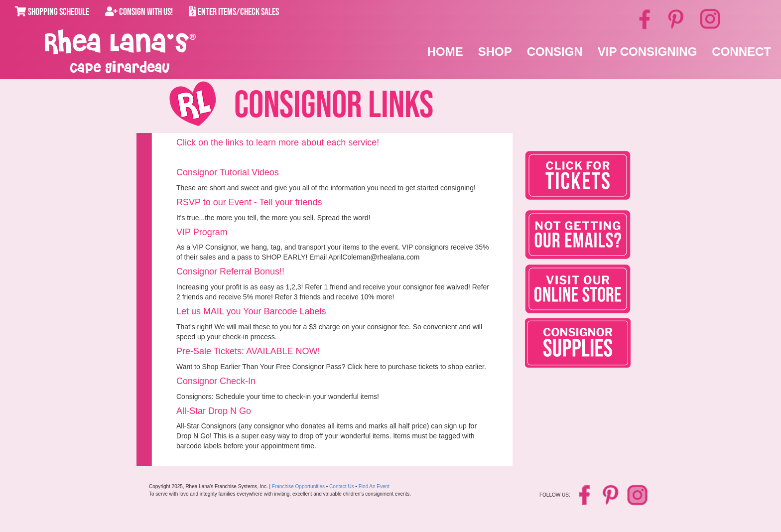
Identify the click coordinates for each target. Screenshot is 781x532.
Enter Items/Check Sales (234, 12)
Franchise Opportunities (298, 486)
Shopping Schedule (52, 12)
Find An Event (374, 486)
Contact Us (341, 486)
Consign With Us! (139, 12)
